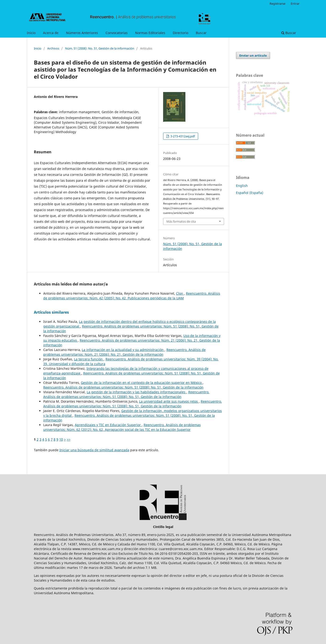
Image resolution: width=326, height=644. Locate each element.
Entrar (295, 4)
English (242, 186)
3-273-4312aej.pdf (182, 136)
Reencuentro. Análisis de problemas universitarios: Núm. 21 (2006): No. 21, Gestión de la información (124, 352)
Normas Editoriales (150, 33)
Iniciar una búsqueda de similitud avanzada (94, 450)
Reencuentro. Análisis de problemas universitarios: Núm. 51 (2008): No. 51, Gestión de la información (123, 387)
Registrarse (277, 4)
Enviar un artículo (253, 55)
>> (69, 439)
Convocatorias (117, 33)
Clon (180, 293)
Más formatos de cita (181, 221)
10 (61, 439)
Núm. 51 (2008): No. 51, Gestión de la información (100, 48)
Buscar (201, 33)
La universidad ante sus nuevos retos (169, 401)
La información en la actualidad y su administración (123, 350)
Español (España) (250, 193)
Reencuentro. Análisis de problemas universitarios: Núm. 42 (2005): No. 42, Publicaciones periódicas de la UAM (132, 296)
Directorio (181, 33)
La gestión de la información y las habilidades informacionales (137, 392)
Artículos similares (51, 312)
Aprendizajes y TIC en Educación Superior (108, 425)
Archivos (53, 48)
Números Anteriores (82, 33)
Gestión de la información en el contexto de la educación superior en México (142, 383)
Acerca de (51, 33)
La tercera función (89, 359)
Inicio (31, 33)
